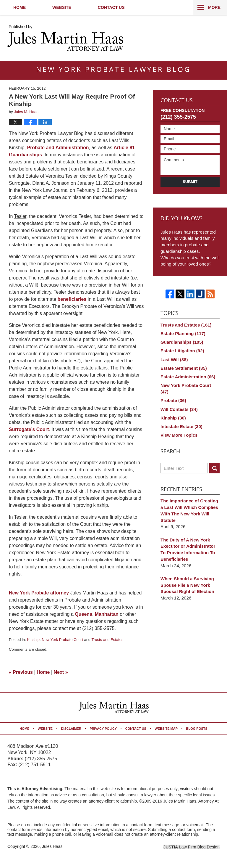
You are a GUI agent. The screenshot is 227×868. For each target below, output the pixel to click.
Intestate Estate (181, 426)
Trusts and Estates (107, 640)
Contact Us (111, 7)
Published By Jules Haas (183, 38)
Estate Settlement (184, 368)
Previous (21, 672)
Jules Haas (52, 846)
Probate (173, 400)
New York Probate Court (62, 640)
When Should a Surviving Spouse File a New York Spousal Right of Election (187, 585)
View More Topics (179, 435)
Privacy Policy (103, 729)
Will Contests (179, 409)
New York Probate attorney (39, 593)
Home (20, 7)
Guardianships (182, 342)
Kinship (33, 640)
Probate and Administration (58, 148)
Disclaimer (71, 729)
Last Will (174, 360)
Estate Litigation (182, 351)
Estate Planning (183, 333)
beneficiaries (72, 299)
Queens (83, 614)
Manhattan (107, 614)
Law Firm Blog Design (191, 847)
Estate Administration (188, 377)
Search (214, 468)
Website (62, 7)
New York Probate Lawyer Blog (65, 38)
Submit (190, 182)
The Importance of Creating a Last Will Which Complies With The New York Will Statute (189, 510)
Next (61, 672)
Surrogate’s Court (29, 429)
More (214, 7)
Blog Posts (197, 729)
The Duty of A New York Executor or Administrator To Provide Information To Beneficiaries (188, 549)
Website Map (166, 729)
